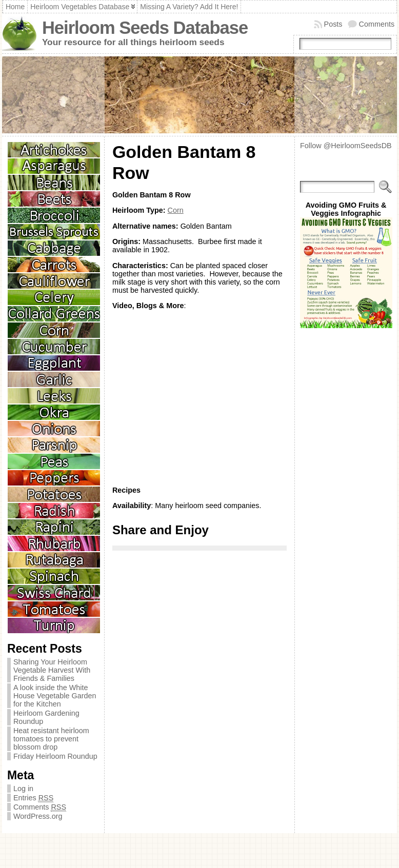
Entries (33, 798)
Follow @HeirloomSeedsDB (346, 146)
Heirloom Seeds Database (145, 28)
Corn (176, 210)
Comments (377, 24)
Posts (333, 24)
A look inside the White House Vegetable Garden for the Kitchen (55, 696)
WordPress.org (38, 816)
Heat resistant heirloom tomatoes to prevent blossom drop (51, 739)
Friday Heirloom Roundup (55, 756)
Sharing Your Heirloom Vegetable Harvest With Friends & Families (52, 670)
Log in (23, 789)
